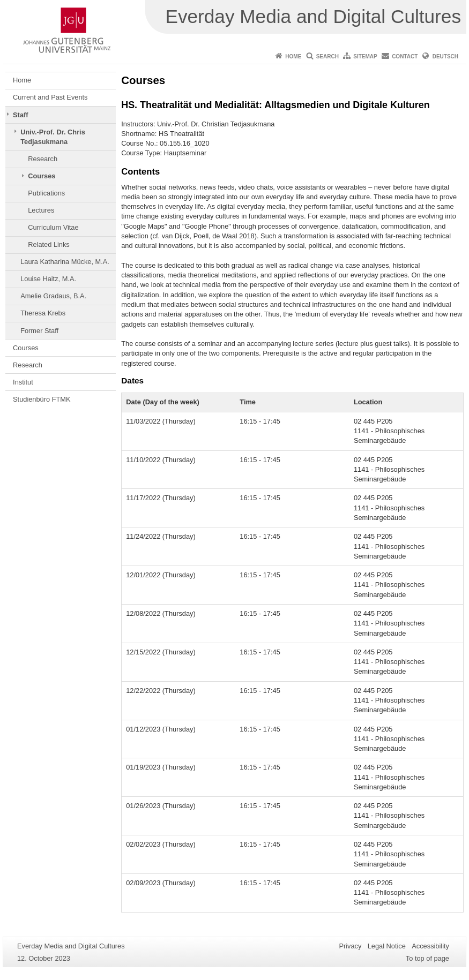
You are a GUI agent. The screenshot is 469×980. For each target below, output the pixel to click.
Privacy (350, 946)
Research (43, 159)
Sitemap (365, 56)
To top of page (427, 958)
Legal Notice (387, 946)
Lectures (41, 210)
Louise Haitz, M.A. (48, 279)
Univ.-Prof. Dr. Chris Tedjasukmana (53, 137)
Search (327, 56)
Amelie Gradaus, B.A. (53, 296)
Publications (46, 193)
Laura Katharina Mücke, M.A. (65, 262)
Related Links (49, 244)
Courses (42, 176)
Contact (405, 56)
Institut (23, 382)
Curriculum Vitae (53, 227)
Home (293, 56)
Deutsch (445, 56)
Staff (20, 115)
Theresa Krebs (43, 313)
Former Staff (39, 331)
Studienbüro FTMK (42, 399)
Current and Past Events (50, 97)
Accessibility (430, 946)
